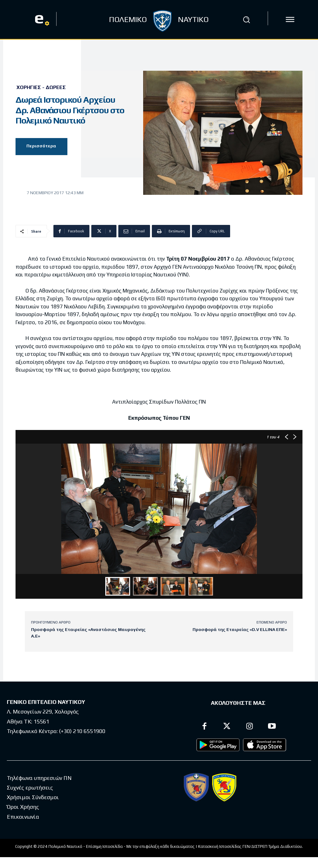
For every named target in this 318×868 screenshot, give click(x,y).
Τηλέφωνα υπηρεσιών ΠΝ (39, 778)
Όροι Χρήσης (23, 807)
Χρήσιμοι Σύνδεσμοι (33, 797)
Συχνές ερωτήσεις (30, 787)
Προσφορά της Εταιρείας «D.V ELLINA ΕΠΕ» (240, 629)
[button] (246, 20)
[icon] (290, 20)
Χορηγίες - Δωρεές (41, 87)
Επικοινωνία (23, 817)
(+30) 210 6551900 (82, 731)
